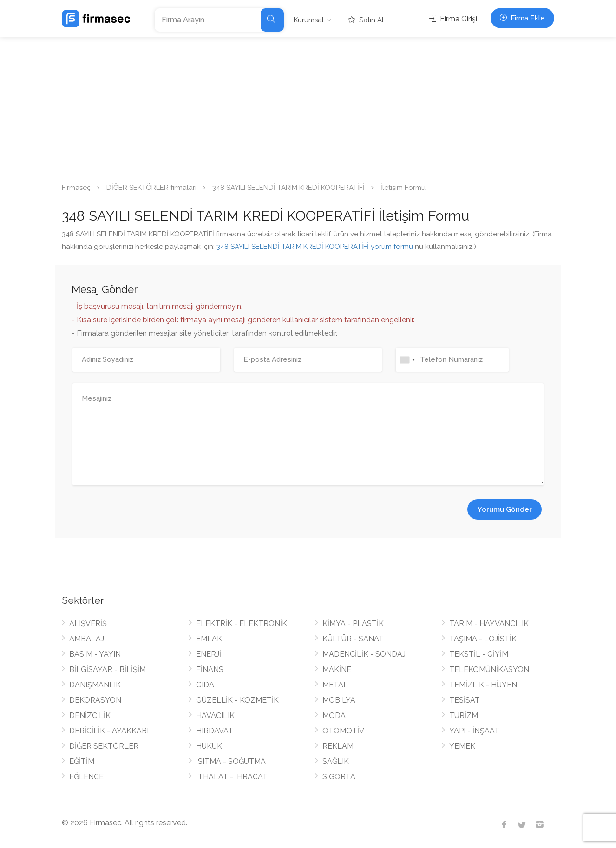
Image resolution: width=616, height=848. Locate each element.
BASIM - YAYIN (95, 654)
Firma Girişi (453, 19)
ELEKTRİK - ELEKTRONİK (242, 623)
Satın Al (366, 20)
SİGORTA (339, 777)
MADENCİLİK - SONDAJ (364, 654)
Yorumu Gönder (505, 509)
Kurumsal (309, 20)
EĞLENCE (86, 777)
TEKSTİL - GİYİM (479, 654)
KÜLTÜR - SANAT (353, 639)
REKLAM (338, 746)
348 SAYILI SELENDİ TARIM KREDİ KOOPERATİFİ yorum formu (315, 247)
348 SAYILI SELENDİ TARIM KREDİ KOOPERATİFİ (288, 188)
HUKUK (209, 746)
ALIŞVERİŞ (88, 623)
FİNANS (210, 669)
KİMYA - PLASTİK (353, 623)
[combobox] (407, 360)
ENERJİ (209, 654)
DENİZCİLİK (90, 715)
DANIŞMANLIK (95, 685)
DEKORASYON (95, 700)
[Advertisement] (308, 107)
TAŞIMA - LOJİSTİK (483, 639)
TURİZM (464, 715)
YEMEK (462, 746)
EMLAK (209, 639)
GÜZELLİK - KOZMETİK (237, 700)
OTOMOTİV (343, 731)
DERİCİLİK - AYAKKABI (109, 731)
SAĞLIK (336, 761)
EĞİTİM (82, 761)
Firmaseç (76, 188)
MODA (334, 715)
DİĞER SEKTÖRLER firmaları (151, 188)
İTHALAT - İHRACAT (232, 777)
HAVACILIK (215, 715)
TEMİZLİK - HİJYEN (483, 685)
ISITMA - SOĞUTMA (231, 761)
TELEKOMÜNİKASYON (489, 669)
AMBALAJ (87, 639)
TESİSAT (465, 700)
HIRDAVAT (215, 731)
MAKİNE (337, 669)
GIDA (205, 685)
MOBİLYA (339, 700)
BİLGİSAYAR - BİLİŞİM (108, 669)
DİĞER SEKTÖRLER (104, 746)
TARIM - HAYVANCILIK (489, 623)
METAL (335, 685)
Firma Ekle (522, 18)
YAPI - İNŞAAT (474, 731)
